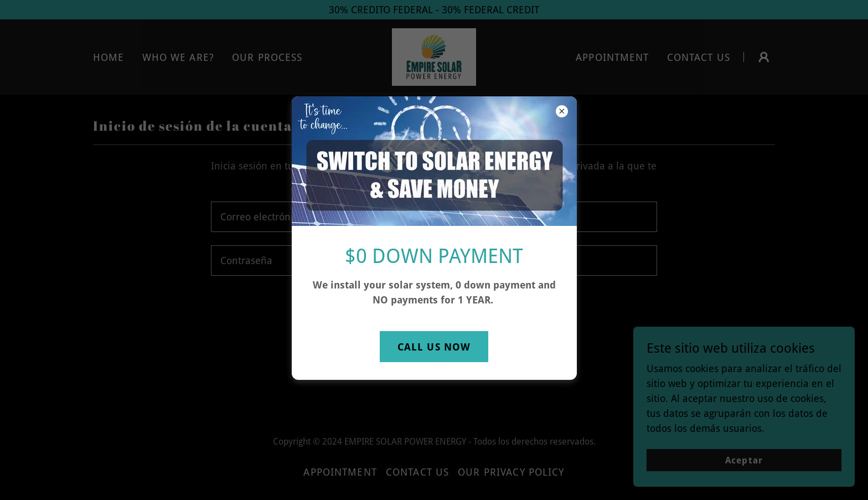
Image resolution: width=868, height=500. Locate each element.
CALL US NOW (434, 347)
